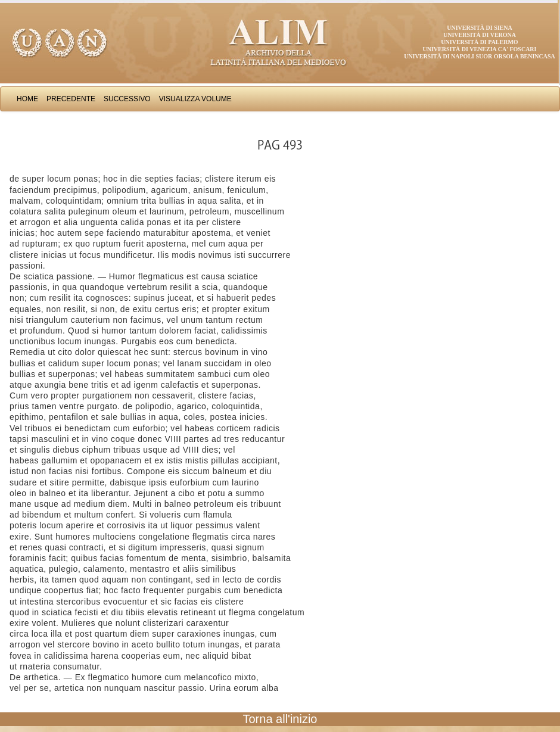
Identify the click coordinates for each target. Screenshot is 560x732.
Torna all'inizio (280, 719)
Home (27, 99)
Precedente (71, 99)
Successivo (127, 99)
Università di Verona (480, 35)
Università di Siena (479, 28)
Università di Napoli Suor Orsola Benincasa (480, 56)
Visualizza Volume (195, 99)
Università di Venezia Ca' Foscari (480, 49)
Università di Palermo (479, 42)
